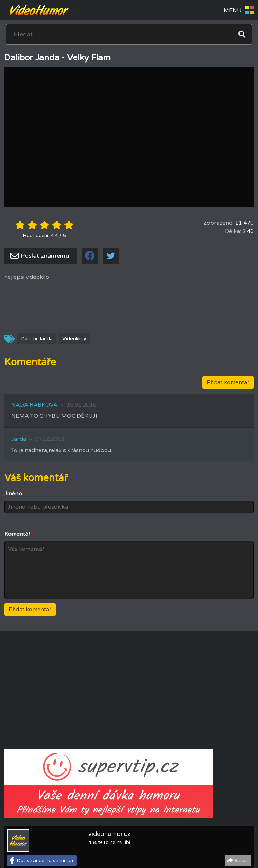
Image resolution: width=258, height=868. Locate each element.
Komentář (19, 534)
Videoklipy (74, 339)
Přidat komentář (228, 382)
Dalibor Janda (37, 339)
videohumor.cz (109, 834)
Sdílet (241, 860)
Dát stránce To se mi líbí (45, 860)
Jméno (15, 494)
